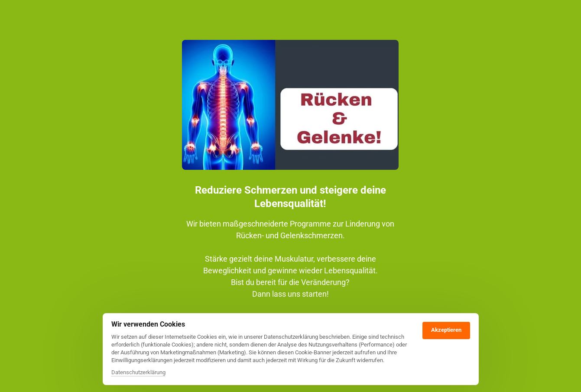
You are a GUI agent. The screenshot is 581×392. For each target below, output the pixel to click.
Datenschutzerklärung (138, 372)
